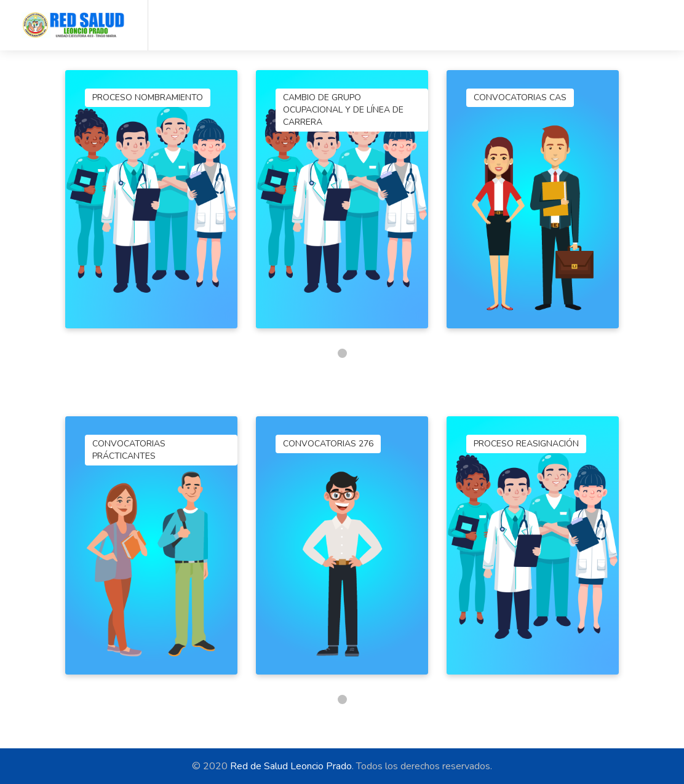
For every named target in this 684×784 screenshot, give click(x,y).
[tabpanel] (151, 199)
